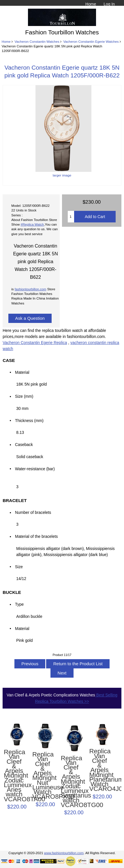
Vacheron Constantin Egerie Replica (35, 343)
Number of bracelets (33, 512)
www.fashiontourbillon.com (64, 853)
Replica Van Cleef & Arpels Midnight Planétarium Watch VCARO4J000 (99, 770)
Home (91, 4)
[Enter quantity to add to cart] (71, 217)
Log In (109, 4)
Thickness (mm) (29, 420)
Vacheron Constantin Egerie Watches (91, 41)
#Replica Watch (32, 224)
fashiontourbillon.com (31, 289)
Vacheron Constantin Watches (37, 41)
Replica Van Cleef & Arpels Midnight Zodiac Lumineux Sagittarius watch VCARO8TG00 (71, 782)
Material (22, 372)
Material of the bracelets (37, 536)
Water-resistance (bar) (36, 469)
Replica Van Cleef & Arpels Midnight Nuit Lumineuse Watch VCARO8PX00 (43, 776)
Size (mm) (24, 396)
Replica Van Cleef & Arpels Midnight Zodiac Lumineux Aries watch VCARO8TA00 (14, 776)
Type (19, 604)
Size (19, 566)
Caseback (24, 445)
